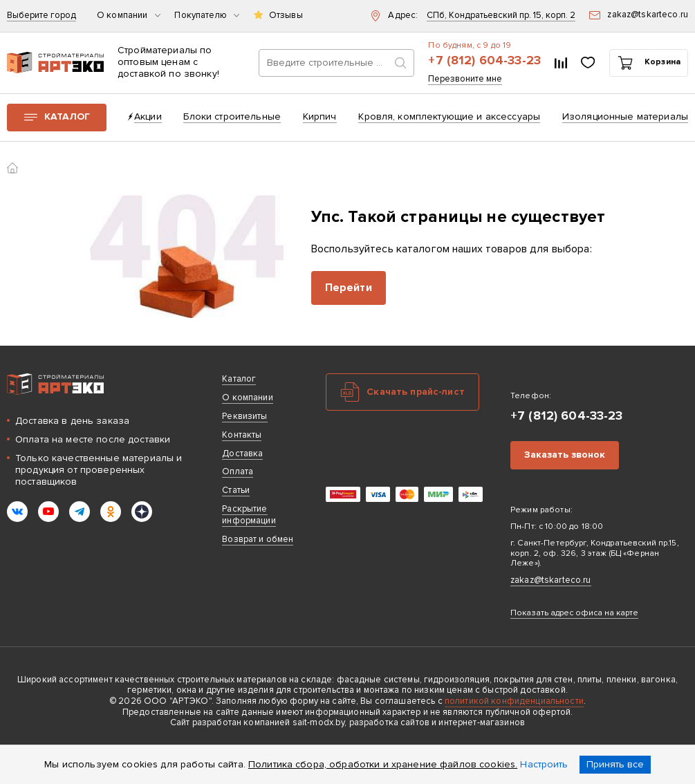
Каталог (67, 116)
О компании (129, 16)
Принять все (615, 764)
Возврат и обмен (258, 539)
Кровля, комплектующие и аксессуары (449, 116)
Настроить (544, 764)
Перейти (349, 288)
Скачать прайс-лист (416, 392)
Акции (148, 116)
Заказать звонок (565, 455)
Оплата (238, 472)
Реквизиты (244, 416)
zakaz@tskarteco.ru (551, 580)
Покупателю (207, 16)
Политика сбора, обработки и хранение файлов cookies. (383, 764)
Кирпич (320, 116)
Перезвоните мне (465, 79)
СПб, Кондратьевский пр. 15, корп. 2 (501, 16)
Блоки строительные (232, 116)
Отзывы (286, 16)
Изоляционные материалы (625, 116)
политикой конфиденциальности (514, 701)
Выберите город (41, 16)
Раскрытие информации (249, 515)
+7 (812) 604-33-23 (484, 60)
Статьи (236, 490)
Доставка (242, 454)
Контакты (242, 435)
